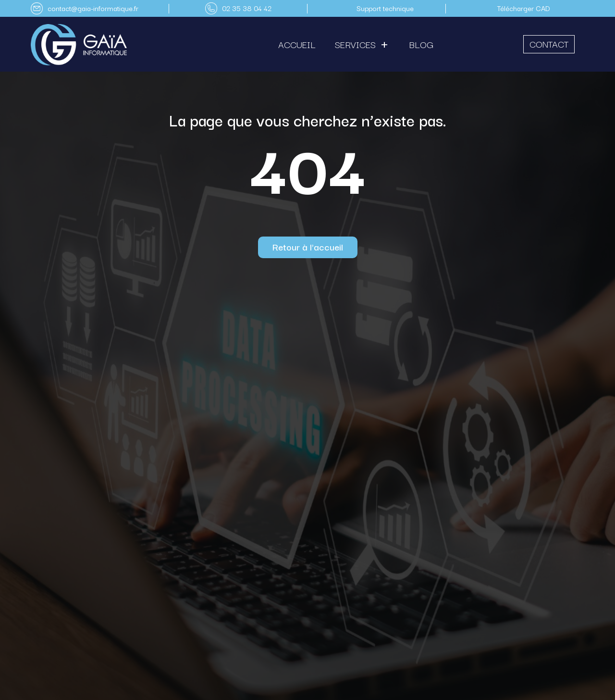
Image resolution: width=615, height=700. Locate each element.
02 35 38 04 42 (247, 8)
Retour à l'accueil (308, 247)
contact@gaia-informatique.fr (93, 8)
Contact (549, 44)
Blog (421, 44)
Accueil (297, 44)
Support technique (385, 8)
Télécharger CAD (524, 8)
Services (355, 44)
